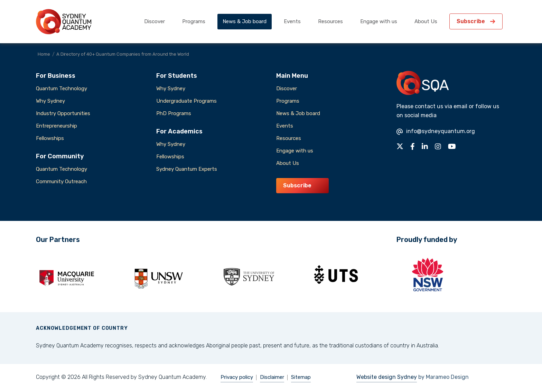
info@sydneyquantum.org (436, 131)
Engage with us (379, 21)
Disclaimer (272, 377)
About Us (426, 21)
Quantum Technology (62, 88)
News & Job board (245, 21)
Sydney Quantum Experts (187, 169)
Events (292, 21)
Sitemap (301, 377)
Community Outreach (61, 181)
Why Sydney (50, 101)
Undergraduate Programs (186, 101)
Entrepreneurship (57, 126)
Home (44, 54)
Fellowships (50, 138)
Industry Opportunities (63, 113)
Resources (330, 21)
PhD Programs (174, 113)
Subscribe (471, 21)
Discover (155, 21)
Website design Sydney (387, 377)
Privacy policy (237, 377)
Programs (194, 21)
